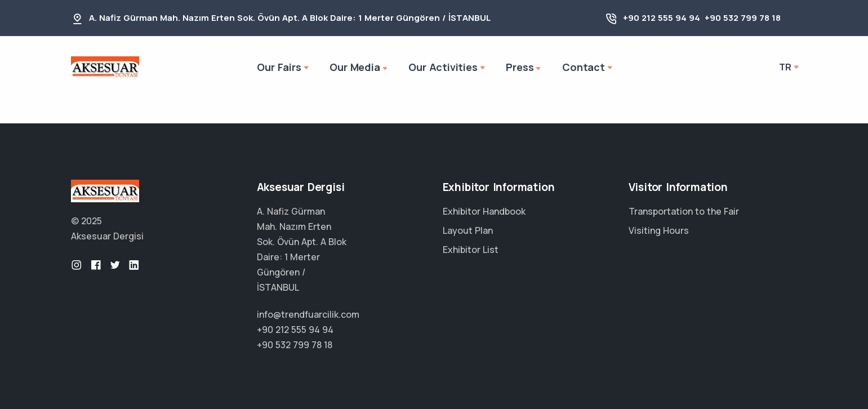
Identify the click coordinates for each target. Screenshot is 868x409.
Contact (584, 67)
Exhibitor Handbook (484, 211)
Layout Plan (468, 230)
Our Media (359, 68)
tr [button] (785, 67)
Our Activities (443, 67)
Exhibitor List (471, 250)
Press (524, 68)
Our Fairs (279, 67)
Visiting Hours (659, 230)
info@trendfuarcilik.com (308, 314)
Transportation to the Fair (684, 211)
